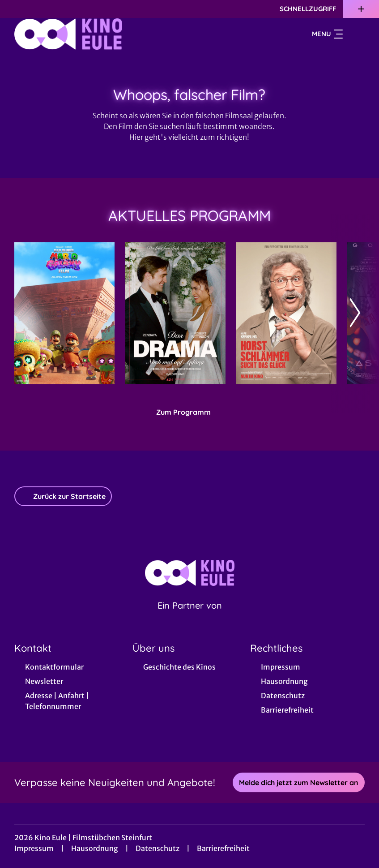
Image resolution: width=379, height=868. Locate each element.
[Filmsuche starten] (356, 34)
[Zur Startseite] (77, 34)
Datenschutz (158, 848)
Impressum (34, 848)
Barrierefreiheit (223, 848)
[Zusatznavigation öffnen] (361, 9)
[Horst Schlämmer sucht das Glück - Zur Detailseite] (286, 313)
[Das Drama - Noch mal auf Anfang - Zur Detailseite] (175, 313)
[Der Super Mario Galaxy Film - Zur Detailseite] (64, 313)
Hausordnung (95, 848)
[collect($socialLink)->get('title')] (16, 9)
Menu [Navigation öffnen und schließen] (327, 34)
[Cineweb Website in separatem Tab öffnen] (190, 617)
